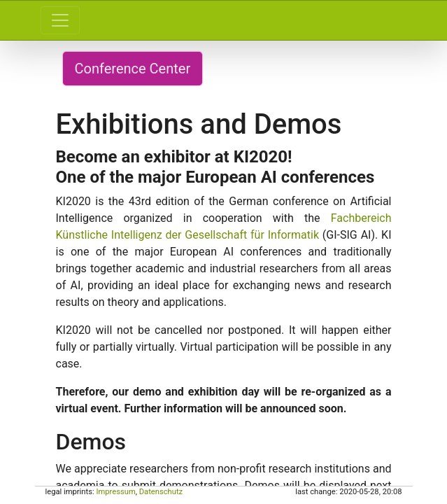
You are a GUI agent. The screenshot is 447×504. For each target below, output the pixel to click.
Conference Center (133, 69)
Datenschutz (161, 492)
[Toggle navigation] (60, 20)
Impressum (115, 492)
